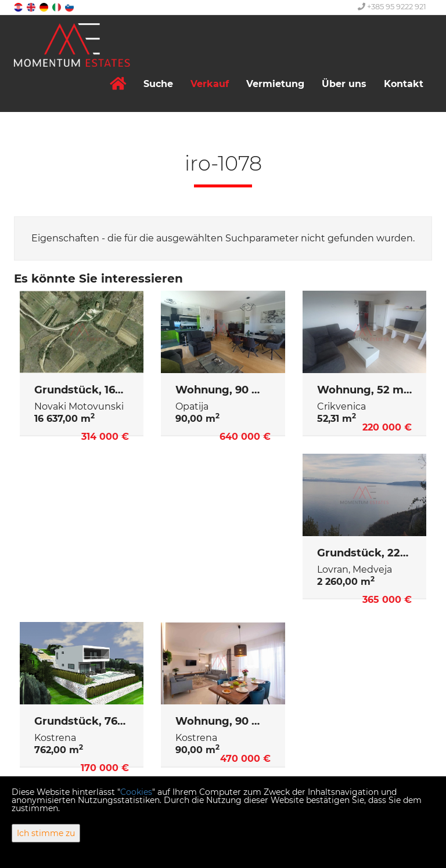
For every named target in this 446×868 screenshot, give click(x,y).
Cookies (136, 792)
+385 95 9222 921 (392, 6)
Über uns (344, 84)
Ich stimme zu (46, 833)
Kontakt (404, 84)
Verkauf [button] (210, 84)
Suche (158, 84)
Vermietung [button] (275, 84)
